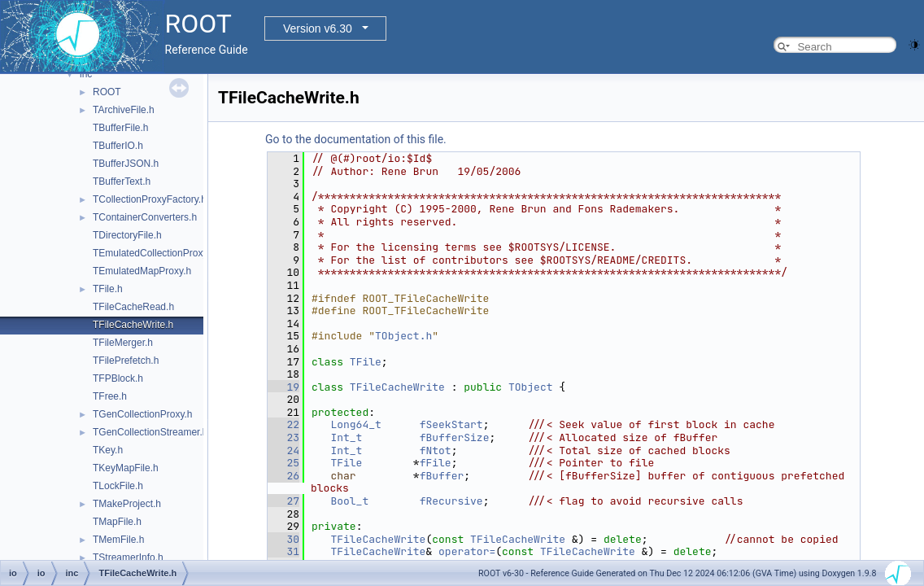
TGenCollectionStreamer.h (150, 432)
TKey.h (108, 450)
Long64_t (355, 424)
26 (283, 476)
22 (283, 424)
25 (283, 463)
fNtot (436, 450)
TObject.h (403, 336)
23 (283, 437)
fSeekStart (451, 424)
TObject (531, 387)
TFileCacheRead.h (133, 307)
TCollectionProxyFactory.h (150, 199)
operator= (467, 551)
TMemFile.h (118, 540)
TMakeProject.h (127, 504)
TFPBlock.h (118, 378)
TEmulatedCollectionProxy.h (154, 253)
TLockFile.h (118, 486)
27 (283, 501)
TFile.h (108, 289)
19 (283, 387)
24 (283, 450)
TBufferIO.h (118, 146)
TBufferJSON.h (126, 164)
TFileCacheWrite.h (133, 325)
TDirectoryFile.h (127, 235)
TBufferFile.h (120, 128)
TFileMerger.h (123, 343)
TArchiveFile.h (124, 110)
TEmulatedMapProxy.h (142, 271)
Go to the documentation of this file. (356, 139)
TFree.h (110, 396)
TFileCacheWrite (397, 387)
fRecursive (451, 501)
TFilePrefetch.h (126, 361)
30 (283, 539)
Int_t (346, 437)
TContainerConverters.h (145, 217)
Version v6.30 (318, 28)
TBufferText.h (122, 181)
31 (283, 551)
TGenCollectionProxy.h (143, 414)
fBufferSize (455, 437)
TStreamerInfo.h (128, 558)
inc (86, 74)
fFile (436, 463)
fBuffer (442, 476)
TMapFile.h (117, 522)
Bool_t (349, 501)
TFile (366, 362)
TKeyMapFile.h (126, 468)
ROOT (107, 92)
